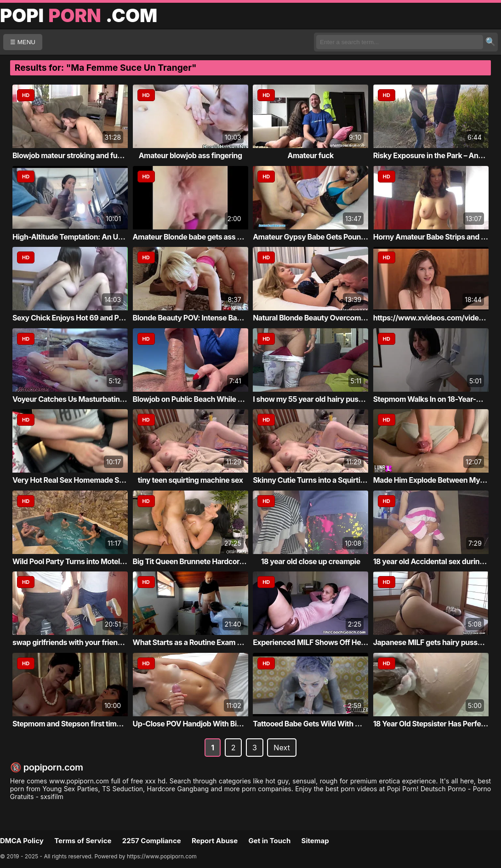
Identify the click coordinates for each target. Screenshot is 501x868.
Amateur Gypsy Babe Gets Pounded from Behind (335, 237)
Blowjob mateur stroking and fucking (74, 155)
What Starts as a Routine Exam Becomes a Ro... (212, 642)
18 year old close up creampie (311, 561)
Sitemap (315, 841)
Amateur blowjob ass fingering (191, 155)
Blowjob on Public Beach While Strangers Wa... (212, 399)
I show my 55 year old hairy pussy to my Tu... (328, 399)
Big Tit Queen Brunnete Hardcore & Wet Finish (210, 561)
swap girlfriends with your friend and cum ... (87, 642)
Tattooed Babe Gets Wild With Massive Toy (325, 724)
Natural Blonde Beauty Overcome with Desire (328, 318)
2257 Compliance (152, 841)
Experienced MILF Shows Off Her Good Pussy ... (333, 642)
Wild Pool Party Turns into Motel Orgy (75, 561)
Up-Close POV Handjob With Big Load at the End (214, 724)
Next (282, 748)
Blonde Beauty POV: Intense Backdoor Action (209, 318)
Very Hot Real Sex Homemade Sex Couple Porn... (95, 480)
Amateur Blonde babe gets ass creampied (203, 237)
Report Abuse (215, 841)
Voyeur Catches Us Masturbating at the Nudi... (91, 399)
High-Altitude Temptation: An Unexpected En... (91, 237)
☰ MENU (23, 42)
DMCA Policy (22, 841)
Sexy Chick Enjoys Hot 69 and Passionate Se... (90, 318)
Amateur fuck (311, 155)
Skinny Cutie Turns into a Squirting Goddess (327, 480)
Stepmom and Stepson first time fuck (75, 724)
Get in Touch (269, 841)
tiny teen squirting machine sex (191, 480)
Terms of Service (83, 841)
